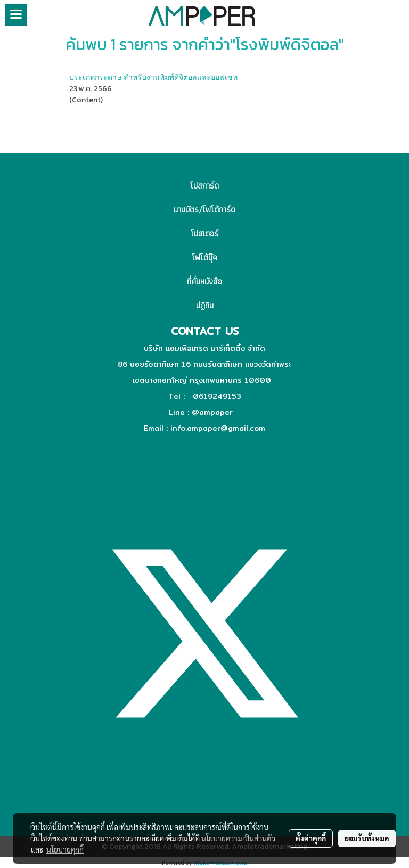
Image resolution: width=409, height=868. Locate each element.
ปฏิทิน (205, 305)
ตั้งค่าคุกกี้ (311, 838)
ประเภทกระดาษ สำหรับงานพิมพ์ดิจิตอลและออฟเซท (153, 77)
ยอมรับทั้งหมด (367, 838)
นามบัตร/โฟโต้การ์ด (204, 210)
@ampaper (212, 412)
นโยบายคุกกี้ (65, 849)
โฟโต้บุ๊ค (204, 257)
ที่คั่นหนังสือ (204, 281)
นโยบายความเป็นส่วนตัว (238, 838)
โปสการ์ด (204, 186)
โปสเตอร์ (204, 234)
